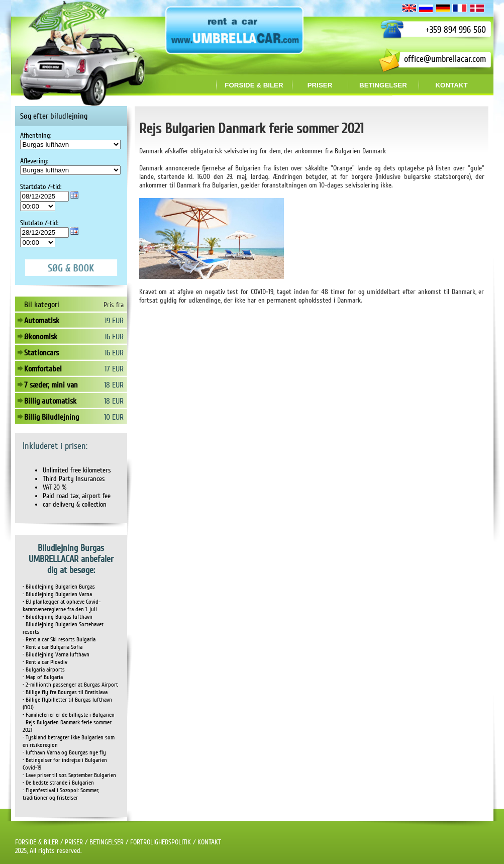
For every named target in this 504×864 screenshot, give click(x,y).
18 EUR (114, 385)
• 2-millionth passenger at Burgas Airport (70, 685)
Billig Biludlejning (52, 417)
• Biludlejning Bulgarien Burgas (59, 587)
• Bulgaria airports (44, 670)
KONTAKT (209, 842)
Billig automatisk (50, 401)
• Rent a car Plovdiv (45, 662)
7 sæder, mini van (51, 385)
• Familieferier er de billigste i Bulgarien (69, 715)
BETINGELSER (107, 842)
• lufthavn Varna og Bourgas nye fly (64, 753)
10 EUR (114, 417)
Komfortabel (43, 369)
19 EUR (114, 321)
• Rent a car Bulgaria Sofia (53, 647)
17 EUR (114, 369)
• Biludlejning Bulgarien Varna (57, 594)
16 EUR (114, 337)
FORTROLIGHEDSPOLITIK (161, 842)
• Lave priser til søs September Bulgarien (69, 775)
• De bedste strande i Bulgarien (58, 783)
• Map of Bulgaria (43, 677)
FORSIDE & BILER (37, 842)
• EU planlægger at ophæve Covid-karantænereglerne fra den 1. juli (62, 606)
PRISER (74, 842)
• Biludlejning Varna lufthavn (56, 655)
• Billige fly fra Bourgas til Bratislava (65, 692)
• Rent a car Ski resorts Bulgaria (59, 640)
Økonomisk (41, 337)
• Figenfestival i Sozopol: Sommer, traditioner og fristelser (61, 794)
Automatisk (42, 321)
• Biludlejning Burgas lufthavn (58, 617)
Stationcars (41, 353)
